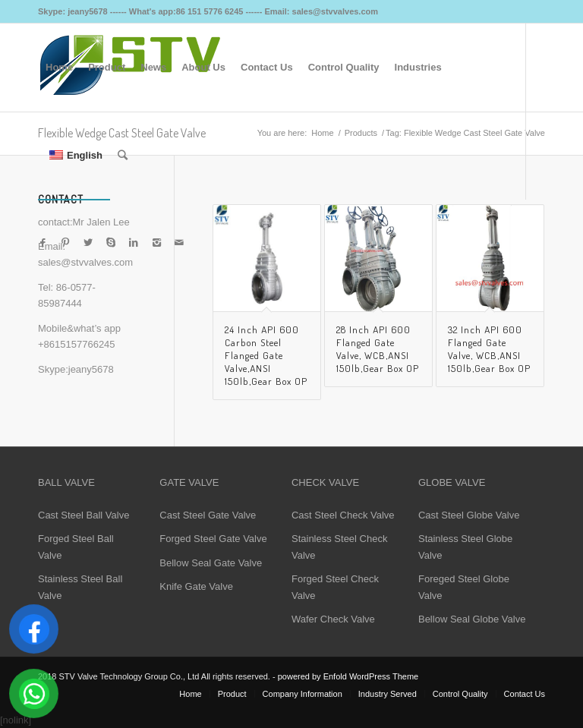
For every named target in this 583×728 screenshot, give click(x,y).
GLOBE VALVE (452, 482)
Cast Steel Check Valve (343, 515)
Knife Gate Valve (196, 586)
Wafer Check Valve (333, 619)
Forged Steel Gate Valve (213, 539)
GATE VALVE (189, 482)
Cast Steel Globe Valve (469, 515)
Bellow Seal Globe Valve (472, 619)
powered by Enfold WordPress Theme (348, 676)
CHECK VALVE (325, 482)
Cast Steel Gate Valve (208, 515)
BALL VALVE (66, 482)
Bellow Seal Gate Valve (211, 563)
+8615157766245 (77, 344)
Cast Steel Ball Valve (84, 515)
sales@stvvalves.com (85, 262)
